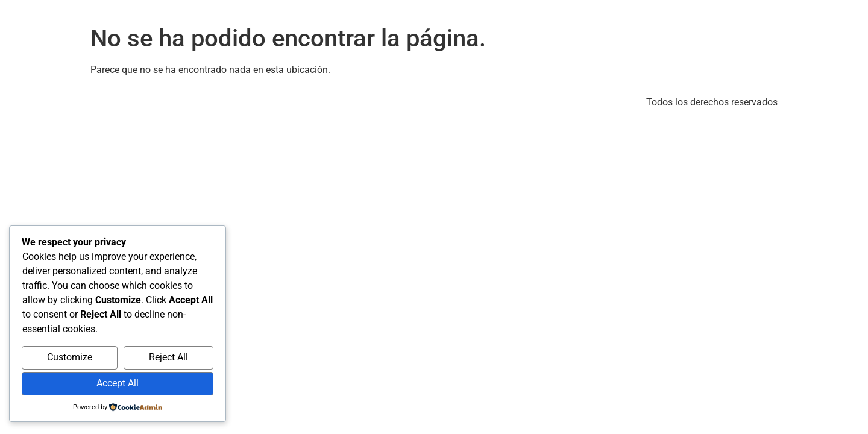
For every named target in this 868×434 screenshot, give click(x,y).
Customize (70, 357)
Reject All (168, 357)
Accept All (118, 383)
